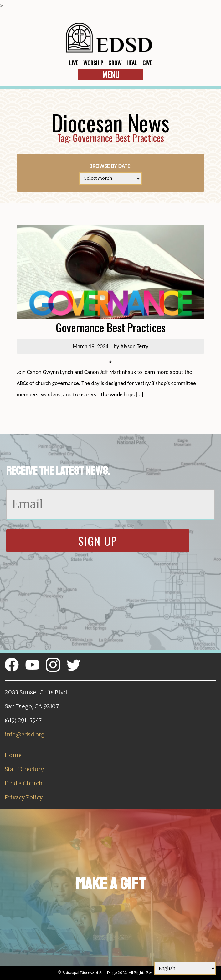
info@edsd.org (25, 734)
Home (13, 755)
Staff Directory (24, 769)
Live (74, 63)
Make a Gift (111, 884)
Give (147, 63)
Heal (132, 63)
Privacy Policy (24, 797)
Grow (115, 63)
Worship (93, 63)
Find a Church (24, 783)
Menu (111, 75)
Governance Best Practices (111, 327)
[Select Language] (185, 968)
